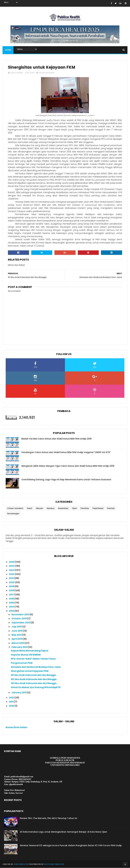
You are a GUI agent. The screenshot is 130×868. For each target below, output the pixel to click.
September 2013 (21, 623)
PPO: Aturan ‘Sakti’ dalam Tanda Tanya (33, 659)
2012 (12, 698)
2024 (12, 566)
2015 (12, 603)
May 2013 (17, 635)
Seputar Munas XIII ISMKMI (26, 655)
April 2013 (17, 639)
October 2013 (19, 619)
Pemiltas (85, 508)
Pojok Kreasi (98, 508)
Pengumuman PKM (22, 663)
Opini (74, 508)
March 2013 (18, 643)
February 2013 (20, 647)
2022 (12, 574)
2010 (12, 706)
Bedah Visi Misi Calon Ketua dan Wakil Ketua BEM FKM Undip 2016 (56, 439)
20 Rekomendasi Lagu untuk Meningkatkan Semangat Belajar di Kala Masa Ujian (63, 832)
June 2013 (17, 631)
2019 (12, 587)
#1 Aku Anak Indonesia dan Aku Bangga (33, 675)
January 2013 (19, 693)
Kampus (51, 508)
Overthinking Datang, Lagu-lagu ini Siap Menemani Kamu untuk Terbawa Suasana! (66, 480)
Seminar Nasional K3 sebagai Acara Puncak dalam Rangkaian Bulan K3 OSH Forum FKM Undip (71, 846)
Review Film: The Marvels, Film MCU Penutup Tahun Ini (48, 818)
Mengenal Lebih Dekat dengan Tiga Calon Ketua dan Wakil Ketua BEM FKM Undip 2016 (68, 466)
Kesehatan (63, 508)
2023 (12, 570)
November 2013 (21, 615)
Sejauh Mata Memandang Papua (30, 651)
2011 (11, 702)
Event (30, 508)
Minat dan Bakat (47, 73)
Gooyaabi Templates (54, 864)
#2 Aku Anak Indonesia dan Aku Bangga (34, 679)
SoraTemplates (21, 864)
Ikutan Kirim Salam (16, 727)
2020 (12, 583)
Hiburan (40, 508)
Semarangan (13, 514)
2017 (12, 595)
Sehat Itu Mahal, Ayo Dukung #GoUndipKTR (36, 688)
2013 (12, 611)
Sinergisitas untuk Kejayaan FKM (30, 671)
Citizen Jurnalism (15, 508)
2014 (12, 607)
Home (8, 50)
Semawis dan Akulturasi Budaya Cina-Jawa (36, 667)
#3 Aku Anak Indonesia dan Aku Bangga (34, 683)
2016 (12, 599)
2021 (12, 578)
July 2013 (17, 627)
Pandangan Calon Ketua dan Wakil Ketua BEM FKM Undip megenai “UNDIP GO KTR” (66, 452)
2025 (12, 562)
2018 (12, 591)
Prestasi (111, 508)
